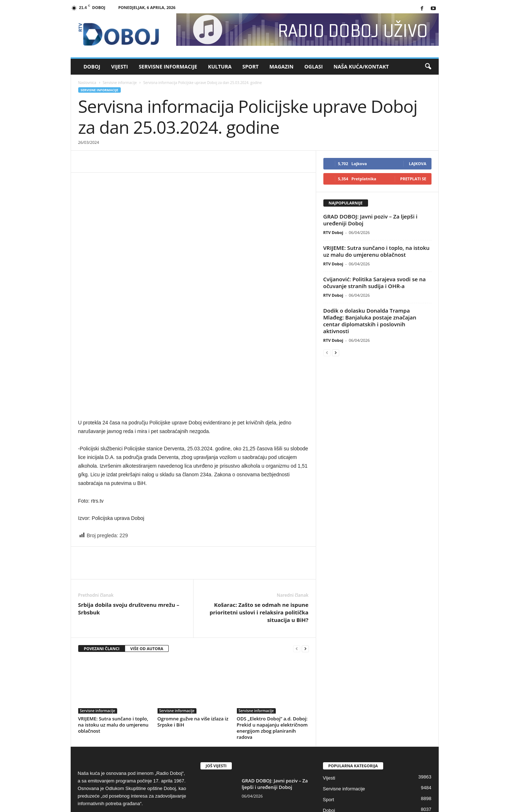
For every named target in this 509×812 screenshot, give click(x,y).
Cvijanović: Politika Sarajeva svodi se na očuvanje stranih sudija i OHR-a (375, 283)
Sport (250, 67)
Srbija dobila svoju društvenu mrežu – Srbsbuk (129, 507)
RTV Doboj (333, 232)
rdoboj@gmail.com (135, 718)
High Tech (333, 731)
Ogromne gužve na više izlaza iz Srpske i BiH (193, 621)
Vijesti (119, 67)
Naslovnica (87, 83)
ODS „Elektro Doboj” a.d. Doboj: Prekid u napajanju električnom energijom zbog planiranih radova (272, 627)
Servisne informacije (168, 67)
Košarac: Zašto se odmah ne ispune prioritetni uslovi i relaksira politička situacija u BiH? (259, 511)
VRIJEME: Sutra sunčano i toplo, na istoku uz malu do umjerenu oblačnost (113, 624)
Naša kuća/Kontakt (361, 67)
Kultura (220, 67)
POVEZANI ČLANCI (102, 548)
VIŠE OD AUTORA (147, 548)
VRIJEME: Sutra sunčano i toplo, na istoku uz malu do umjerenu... (273, 721)
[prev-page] (297, 548)
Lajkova (417, 164)
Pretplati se (413, 179)
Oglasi (313, 67)
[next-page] (305, 548)
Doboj (92, 67)
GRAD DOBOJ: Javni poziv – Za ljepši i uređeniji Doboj (370, 220)
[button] (428, 67)
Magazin (281, 67)
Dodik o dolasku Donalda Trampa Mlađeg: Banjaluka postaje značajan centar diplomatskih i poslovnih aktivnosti (370, 321)
